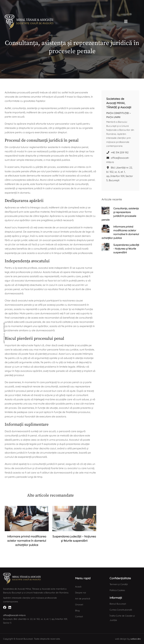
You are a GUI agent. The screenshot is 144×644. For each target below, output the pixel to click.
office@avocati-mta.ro (118, 160)
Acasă (78, 587)
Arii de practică (83, 599)
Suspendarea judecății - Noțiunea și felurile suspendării (126, 249)
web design (121, 639)
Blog (77, 611)
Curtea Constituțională (121, 610)
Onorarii (79, 605)
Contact (79, 616)
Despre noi (81, 593)
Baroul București (118, 604)
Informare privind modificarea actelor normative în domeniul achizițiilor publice (27, 541)
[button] (14, 4)
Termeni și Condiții (119, 584)
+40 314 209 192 (117, 152)
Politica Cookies (117, 590)
